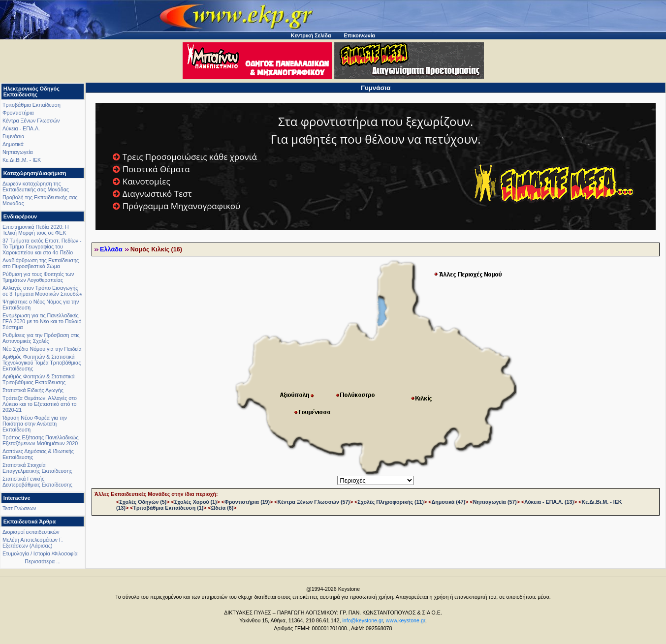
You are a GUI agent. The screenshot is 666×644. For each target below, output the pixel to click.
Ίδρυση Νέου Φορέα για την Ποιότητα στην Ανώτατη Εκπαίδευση (35, 424)
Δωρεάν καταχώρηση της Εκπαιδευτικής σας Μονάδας (36, 186)
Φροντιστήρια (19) (247, 502)
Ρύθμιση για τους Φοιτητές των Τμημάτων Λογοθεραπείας (38, 277)
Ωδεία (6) (222, 508)
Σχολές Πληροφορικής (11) (391, 502)
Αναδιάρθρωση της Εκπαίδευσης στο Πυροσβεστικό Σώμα (41, 263)
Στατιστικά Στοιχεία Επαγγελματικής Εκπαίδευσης (37, 468)
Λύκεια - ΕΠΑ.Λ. (21, 128)
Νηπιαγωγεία (18, 152)
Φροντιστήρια (18, 113)
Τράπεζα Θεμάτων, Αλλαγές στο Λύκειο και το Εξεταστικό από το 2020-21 (40, 404)
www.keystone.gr (406, 620)
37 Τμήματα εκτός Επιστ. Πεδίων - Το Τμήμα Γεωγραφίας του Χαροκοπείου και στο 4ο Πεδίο (42, 246)
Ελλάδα (111, 249)
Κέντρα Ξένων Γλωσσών (31, 121)
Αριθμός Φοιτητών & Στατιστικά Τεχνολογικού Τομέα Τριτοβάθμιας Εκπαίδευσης (42, 363)
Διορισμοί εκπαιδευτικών (31, 532)
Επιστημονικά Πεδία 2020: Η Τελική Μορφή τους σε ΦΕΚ (36, 230)
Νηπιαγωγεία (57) (495, 502)
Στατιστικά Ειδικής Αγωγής (33, 390)
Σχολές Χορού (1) (196, 502)
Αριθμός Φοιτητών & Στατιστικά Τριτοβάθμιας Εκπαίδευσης (39, 379)
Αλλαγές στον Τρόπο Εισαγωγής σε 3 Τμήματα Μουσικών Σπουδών (42, 291)
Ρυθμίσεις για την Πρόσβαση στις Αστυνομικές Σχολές (41, 338)
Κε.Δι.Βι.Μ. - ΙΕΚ (22, 160)
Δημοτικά (13, 144)
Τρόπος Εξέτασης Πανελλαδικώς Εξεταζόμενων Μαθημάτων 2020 (41, 440)
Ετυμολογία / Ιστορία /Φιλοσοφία (40, 553)
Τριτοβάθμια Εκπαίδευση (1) (169, 508)
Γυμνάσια (13, 136)
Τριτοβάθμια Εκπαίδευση (32, 105)
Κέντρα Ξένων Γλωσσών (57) (314, 502)
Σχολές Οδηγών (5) (143, 502)
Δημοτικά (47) (449, 502)
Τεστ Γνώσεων (19, 508)
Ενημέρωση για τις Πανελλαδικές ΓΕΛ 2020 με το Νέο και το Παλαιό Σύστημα (42, 321)
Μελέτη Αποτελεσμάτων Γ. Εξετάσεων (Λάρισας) (33, 543)
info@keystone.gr (363, 620)
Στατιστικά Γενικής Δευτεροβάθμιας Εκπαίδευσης (37, 482)
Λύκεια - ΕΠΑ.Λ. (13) (549, 502)
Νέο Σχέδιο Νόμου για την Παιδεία (42, 349)
